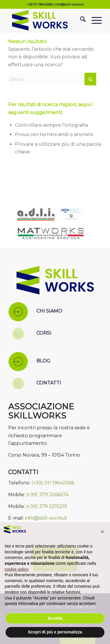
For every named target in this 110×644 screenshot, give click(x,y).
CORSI (44, 333)
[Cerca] (80, 20)
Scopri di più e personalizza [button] (55, 632)
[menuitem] (80, 20)
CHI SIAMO (49, 311)
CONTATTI (49, 383)
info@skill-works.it (69, 4)
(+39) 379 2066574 (47, 495)
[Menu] (94, 20)
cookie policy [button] (16, 569)
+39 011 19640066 (39, 4)
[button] (102, 532)
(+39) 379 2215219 (46, 506)
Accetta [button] (55, 618)
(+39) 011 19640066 (53, 483)
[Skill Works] (46, 20)
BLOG (43, 361)
